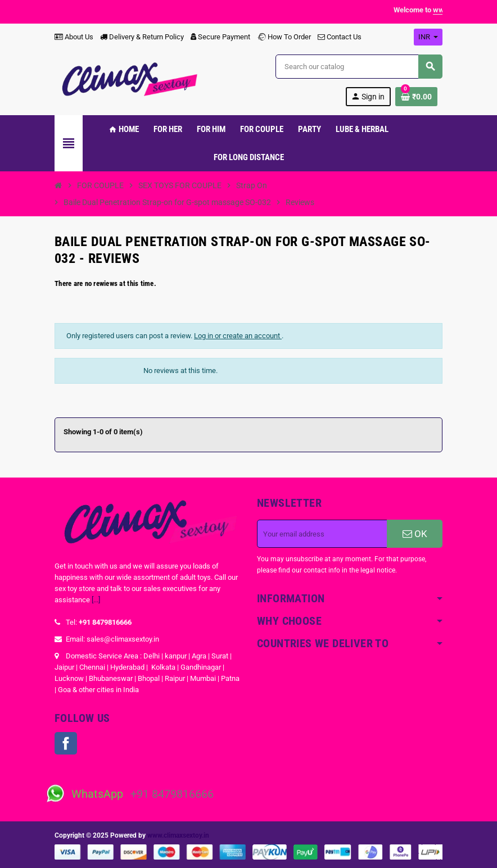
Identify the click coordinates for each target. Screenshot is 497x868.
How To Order (284, 37)
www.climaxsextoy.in (178, 835)
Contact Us (340, 37)
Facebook (66, 743)
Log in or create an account (238, 336)
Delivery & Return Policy (142, 37)
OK (415, 534)
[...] (96, 600)
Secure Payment (220, 37)
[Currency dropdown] (428, 37)
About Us (74, 37)
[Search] (359, 67)
